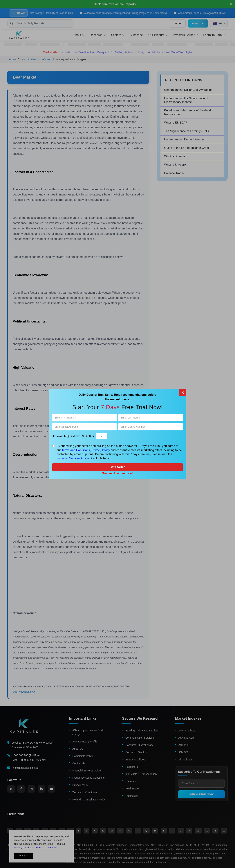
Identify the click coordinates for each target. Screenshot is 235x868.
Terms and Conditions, (76, 450)
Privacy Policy (101, 450)
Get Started (117, 467)
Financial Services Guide (73, 458)
